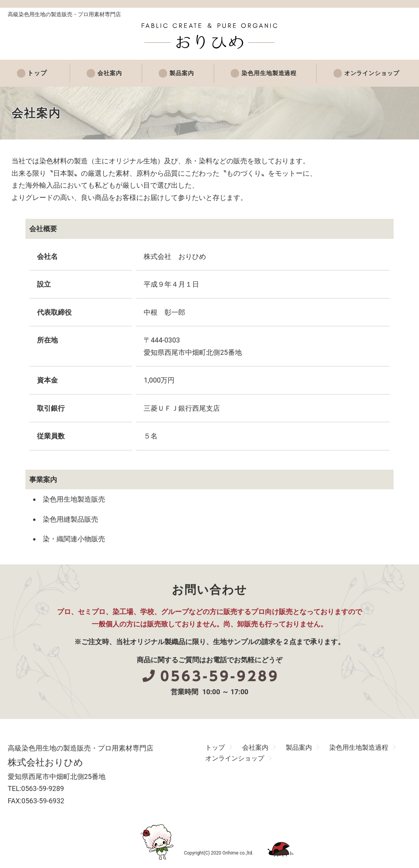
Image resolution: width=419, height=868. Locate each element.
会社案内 (104, 73)
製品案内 (176, 73)
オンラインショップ (369, 73)
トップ (35, 73)
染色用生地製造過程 (264, 73)
